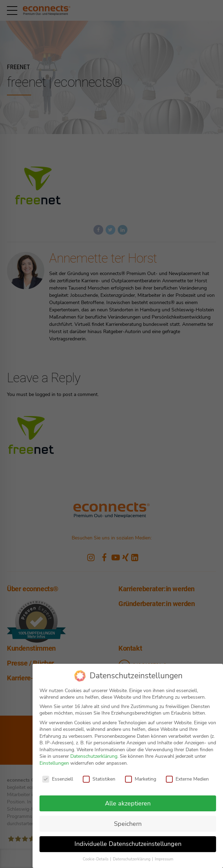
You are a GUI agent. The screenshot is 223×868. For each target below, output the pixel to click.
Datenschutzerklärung (94, 756)
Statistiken (99, 779)
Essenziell (58, 779)
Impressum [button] (164, 859)
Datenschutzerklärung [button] (132, 859)
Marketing (141, 779)
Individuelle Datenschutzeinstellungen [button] (128, 844)
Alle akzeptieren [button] (128, 803)
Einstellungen (54, 763)
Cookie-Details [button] (96, 859)
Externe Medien (187, 779)
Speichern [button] (128, 824)
